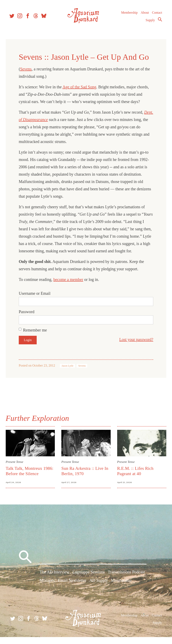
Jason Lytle (68, 373)
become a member (69, 287)
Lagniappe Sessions (88, 580)
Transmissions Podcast (126, 580)
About (144, 14)
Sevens (27, 69)
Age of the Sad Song (80, 87)
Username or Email (35, 301)
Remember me (36, 337)
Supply (149, 22)
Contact (156, 14)
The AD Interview (54, 580)
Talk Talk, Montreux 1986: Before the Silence (30, 478)
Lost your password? (135, 347)
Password (27, 319)
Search (159, 21)
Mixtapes (47, 588)
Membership (128, 14)
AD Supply (99, 588)
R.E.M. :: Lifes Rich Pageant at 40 (135, 478)
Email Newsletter (72, 588)
